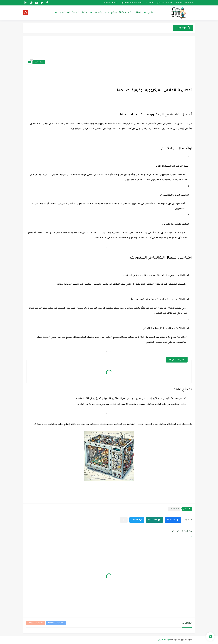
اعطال (138, 13)
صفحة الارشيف (111, 3)
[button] (173, 520)
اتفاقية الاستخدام (165, 3)
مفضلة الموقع (119, 13)
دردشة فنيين (164, 640)
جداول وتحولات (101, 13)
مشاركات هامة (79, 13)
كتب (130, 13)
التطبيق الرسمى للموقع (132, 3)
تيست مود (64, 13)
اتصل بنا (150, 3)
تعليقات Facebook (56, 623)
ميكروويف (39, 62)
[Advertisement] (119, 62)
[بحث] (25, 13)
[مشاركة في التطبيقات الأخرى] (124, 520)
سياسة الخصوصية (185, 3)
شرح (150, 13)
